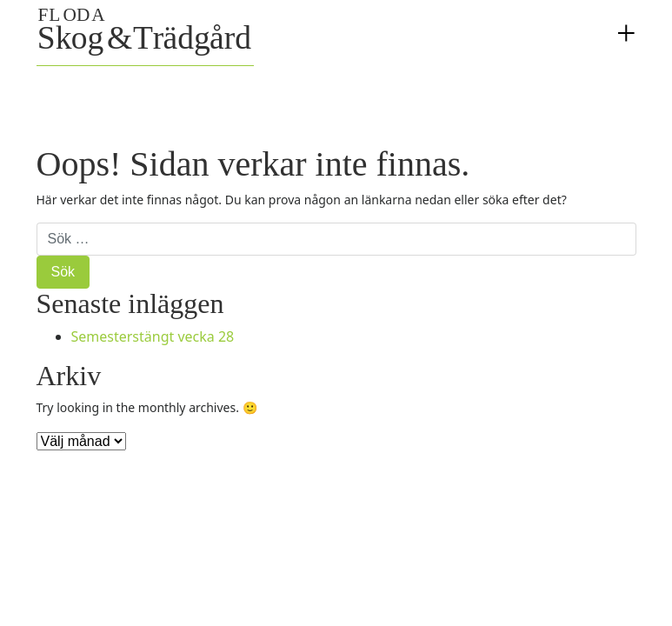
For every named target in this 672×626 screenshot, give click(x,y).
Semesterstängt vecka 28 (153, 336)
